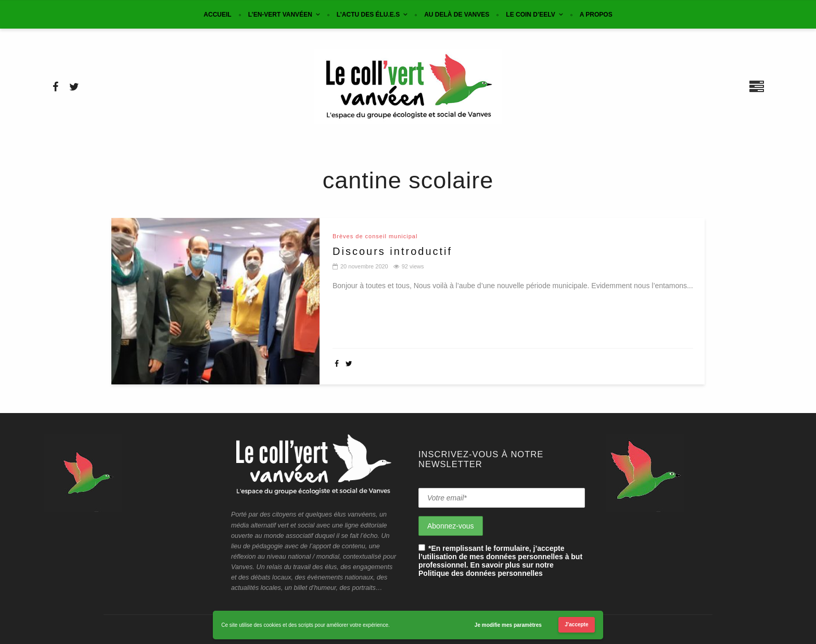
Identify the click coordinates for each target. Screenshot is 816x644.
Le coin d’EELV (530, 15)
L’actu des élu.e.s (368, 15)
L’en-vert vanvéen (280, 15)
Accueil (217, 15)
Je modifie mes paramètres (508, 625)
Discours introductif (392, 251)
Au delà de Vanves (457, 15)
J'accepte (576, 624)
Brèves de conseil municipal (375, 236)
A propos (596, 15)
